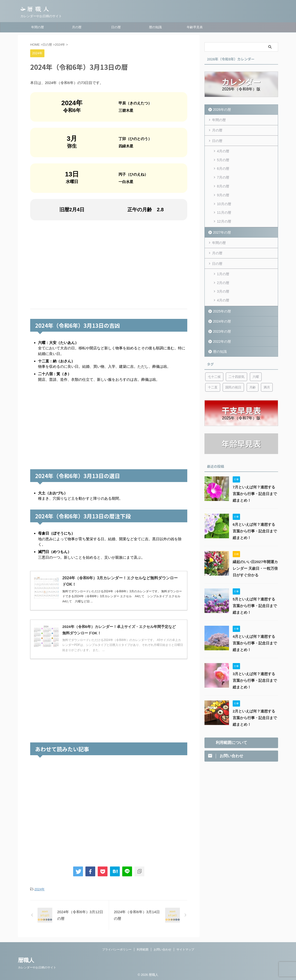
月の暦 (77, 27)
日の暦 (116, 27)
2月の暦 (223, 271)
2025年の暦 (221, 297)
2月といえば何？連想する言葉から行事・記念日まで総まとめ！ (255, 704)
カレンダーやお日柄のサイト (37, 967)
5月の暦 (223, 158)
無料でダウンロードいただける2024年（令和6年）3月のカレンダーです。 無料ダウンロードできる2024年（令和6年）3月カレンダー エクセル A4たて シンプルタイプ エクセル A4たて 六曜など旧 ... (123, 596)
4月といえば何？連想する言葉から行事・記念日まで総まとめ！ (255, 629)
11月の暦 (224, 205)
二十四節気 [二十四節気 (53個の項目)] (236, 363)
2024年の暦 (221, 307)
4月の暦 (223, 150)
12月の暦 (224, 213)
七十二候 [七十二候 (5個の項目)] (214, 363)
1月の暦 (223, 263)
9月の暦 (223, 189)
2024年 (40, 889)
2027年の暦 (221, 223)
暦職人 (26, 960)
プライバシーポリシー (117, 949)
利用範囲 (143, 949)
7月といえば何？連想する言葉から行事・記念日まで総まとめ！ (255, 480)
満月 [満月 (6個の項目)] (267, 373)
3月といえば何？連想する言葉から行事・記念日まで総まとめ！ (255, 667)
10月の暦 (224, 197)
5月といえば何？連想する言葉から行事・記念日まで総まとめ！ (255, 592)
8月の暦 (223, 181)
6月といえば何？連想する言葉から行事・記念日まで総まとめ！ (255, 517)
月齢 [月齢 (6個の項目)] (253, 373)
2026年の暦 (221, 109)
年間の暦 (38, 27)
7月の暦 (223, 173)
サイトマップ (185, 949)
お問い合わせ (162, 949)
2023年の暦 (221, 317)
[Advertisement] (109, 265)
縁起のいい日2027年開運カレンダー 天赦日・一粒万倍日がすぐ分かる (254, 554)
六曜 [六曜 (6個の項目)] (256, 363)
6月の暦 (223, 166)
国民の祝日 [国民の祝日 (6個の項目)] (233, 373)
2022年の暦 (221, 327)
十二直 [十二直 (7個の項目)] (213, 373)
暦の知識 (155, 27)
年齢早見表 (195, 27)
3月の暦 (223, 279)
